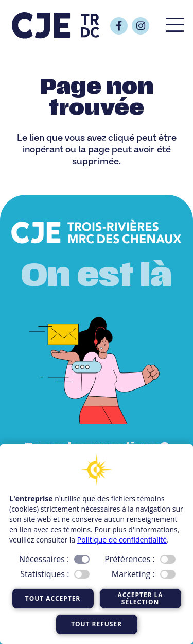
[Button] (119, 26)
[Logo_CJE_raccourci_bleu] (56, 26)
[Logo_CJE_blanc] (97, 232)
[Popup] (175, 26)
